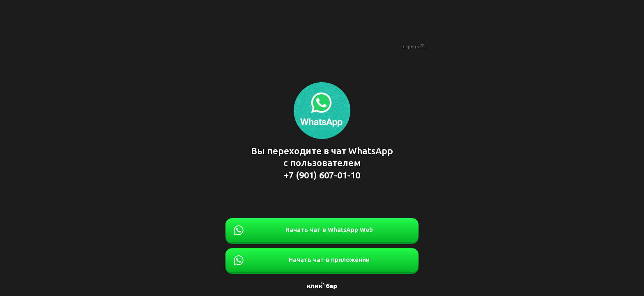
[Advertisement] (322, 21)
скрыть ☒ (414, 46)
